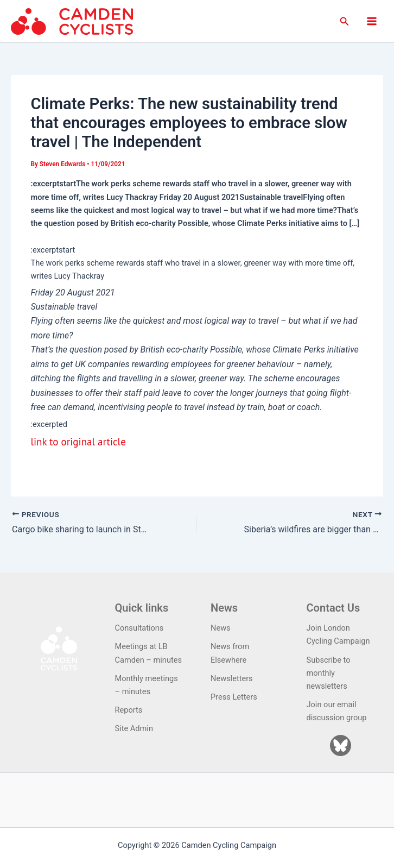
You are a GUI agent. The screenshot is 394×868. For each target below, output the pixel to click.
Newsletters (232, 678)
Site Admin (134, 728)
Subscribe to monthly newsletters (329, 673)
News (221, 628)
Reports (129, 710)
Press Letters (234, 697)
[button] (345, 21)
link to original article (78, 442)
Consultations (139, 628)
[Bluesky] (341, 746)
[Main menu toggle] (372, 21)
